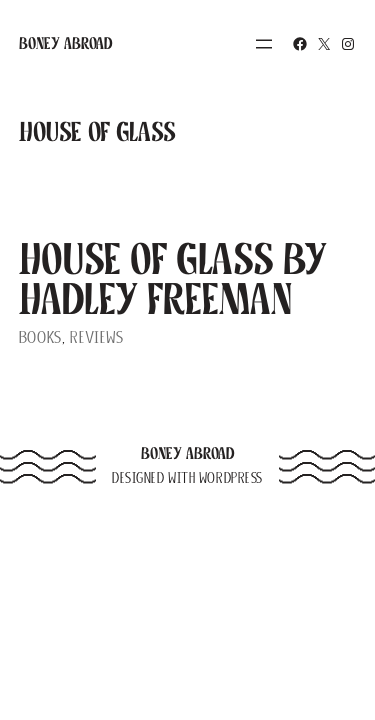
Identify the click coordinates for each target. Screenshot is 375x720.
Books (40, 337)
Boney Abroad (66, 43)
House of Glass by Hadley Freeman (173, 279)
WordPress (231, 478)
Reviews (97, 337)
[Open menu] (264, 44)
